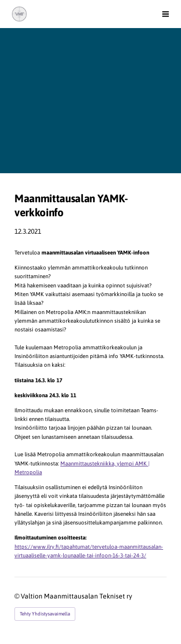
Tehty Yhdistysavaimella (45, 614)
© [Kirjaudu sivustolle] (18, 596)
